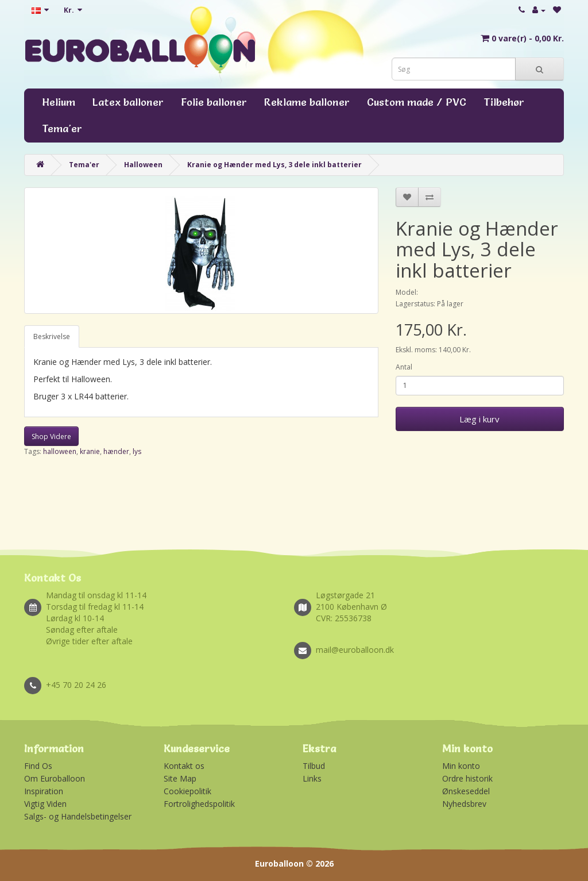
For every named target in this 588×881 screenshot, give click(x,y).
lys (137, 451)
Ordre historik (467, 778)
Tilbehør (504, 102)
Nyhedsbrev (464, 804)
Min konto (461, 766)
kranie (90, 451)
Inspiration (44, 791)
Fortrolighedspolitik (199, 804)
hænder (116, 451)
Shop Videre (51, 436)
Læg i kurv (479, 419)
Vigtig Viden (45, 804)
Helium (59, 102)
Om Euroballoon (55, 778)
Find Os (38, 766)
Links (312, 778)
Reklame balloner (307, 102)
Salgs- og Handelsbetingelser (78, 816)
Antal (404, 367)
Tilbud (314, 766)
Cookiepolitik (187, 791)
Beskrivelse (52, 336)
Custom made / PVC (417, 102)
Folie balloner (214, 102)
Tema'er (62, 128)
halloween (60, 451)
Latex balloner (128, 102)
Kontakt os (184, 766)
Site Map (180, 778)
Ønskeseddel (466, 791)
